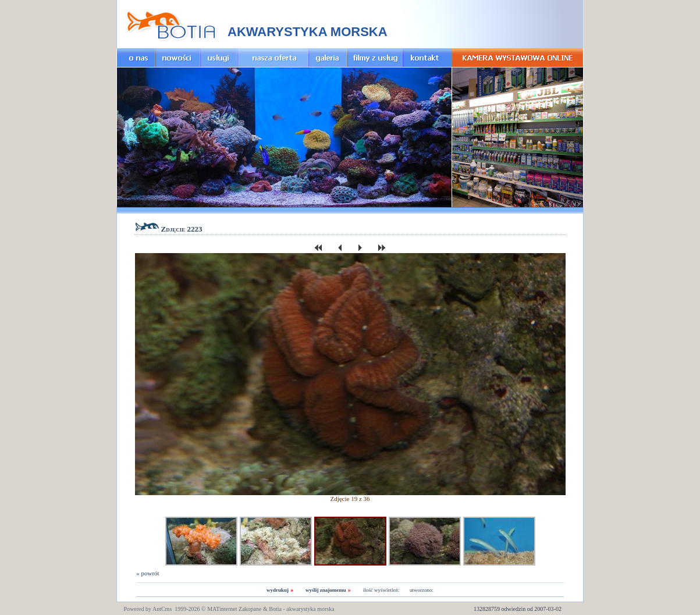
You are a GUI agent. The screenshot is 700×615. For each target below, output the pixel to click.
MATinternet (222, 609)
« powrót (147, 573)
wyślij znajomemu (326, 590)
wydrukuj (278, 590)
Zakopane (250, 609)
